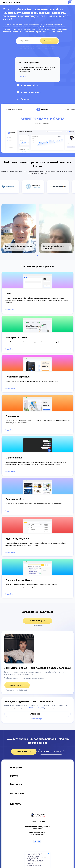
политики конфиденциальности (34, 865)
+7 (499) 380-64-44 (12, 2)
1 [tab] (37, 256)
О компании (17, 793)
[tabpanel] (19, 228)
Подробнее (24, 77)
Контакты (16, 804)
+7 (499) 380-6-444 (38, 714)
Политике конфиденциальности (46, 48)
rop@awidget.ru (39, 719)
